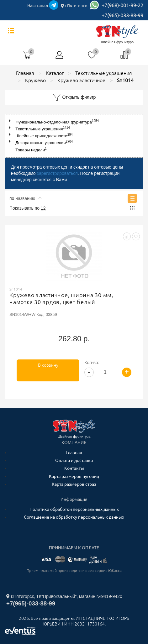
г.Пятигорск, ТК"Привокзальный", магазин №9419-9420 (64, 596)
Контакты (74, 468)
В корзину (48, 365)
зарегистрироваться (57, 173)
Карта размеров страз (74, 484)
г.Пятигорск (74, 6)
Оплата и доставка (74, 460)
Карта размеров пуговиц (74, 476)
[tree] (74, 136)
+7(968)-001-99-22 (122, 5)
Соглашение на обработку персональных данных (74, 517)
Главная (74, 453)
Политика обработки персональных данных (74, 509)
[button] (11, 121)
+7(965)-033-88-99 (122, 15)
